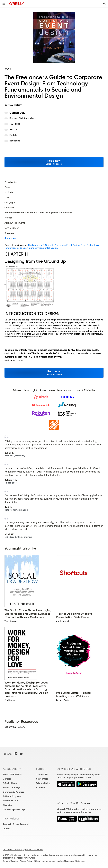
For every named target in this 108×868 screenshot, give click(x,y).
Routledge (15, 141)
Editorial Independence (44, 861)
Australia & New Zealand (16, 824)
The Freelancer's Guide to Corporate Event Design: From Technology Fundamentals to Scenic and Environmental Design (52, 246)
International (11, 818)
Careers (7, 779)
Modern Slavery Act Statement (71, 861)
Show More (10, 238)
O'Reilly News (10, 783)
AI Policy (40, 788)
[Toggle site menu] (4, 4)
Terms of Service (10, 861)
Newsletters (42, 779)
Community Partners (13, 792)
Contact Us (42, 774)
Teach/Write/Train (13, 774)
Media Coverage (12, 788)
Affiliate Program (12, 796)
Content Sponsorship (14, 809)
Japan (6, 829)
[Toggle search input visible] (104, 4)
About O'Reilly (12, 769)
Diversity (7, 805)
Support (41, 769)
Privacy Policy (43, 783)
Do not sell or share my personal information (23, 850)
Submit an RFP (10, 801)
